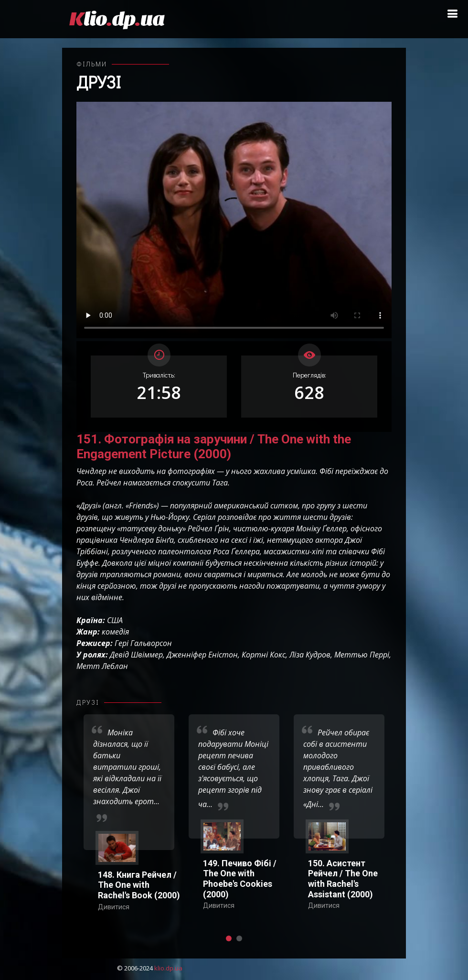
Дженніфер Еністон (202, 655)
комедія (115, 632)
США (115, 620)
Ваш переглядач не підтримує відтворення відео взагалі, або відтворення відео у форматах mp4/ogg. (234, 220)
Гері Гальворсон (143, 643)
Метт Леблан (102, 666)
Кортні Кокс (264, 655)
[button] (229, 938)
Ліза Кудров (310, 655)
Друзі (99, 82)
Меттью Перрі (362, 655)
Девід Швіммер (136, 655)
